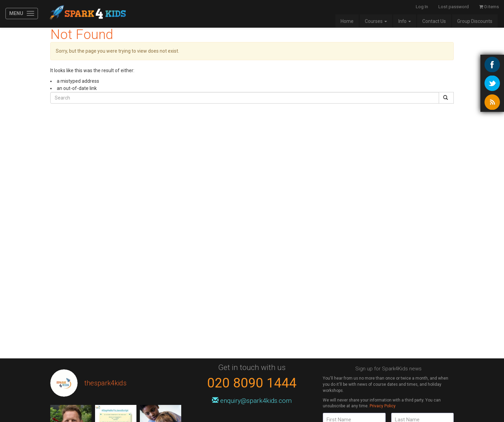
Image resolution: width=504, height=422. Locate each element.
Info (405, 21)
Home (347, 21)
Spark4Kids (87, 14)
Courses (376, 21)
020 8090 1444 (252, 383)
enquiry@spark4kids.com (252, 401)
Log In (422, 7)
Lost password (454, 7)
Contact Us (434, 21)
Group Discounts (475, 21)
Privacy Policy (383, 406)
